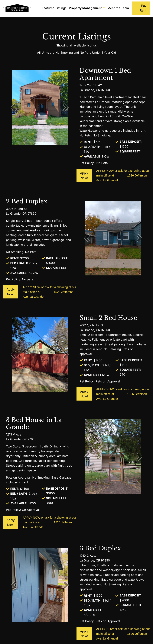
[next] (66, 107)
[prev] (13, 107)
